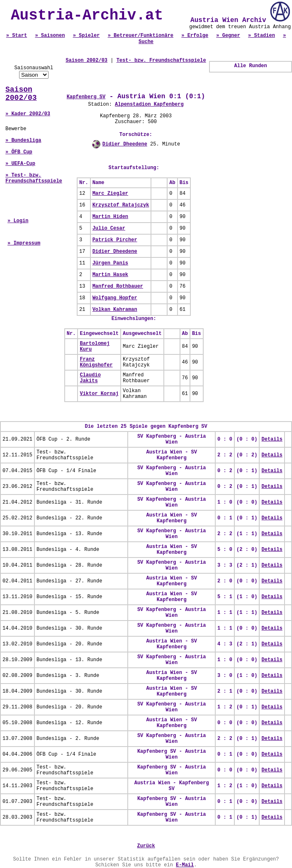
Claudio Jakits (90, 378)
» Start (17, 36)
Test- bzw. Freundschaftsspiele (161, 61)
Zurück (146, 846)
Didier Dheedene (125, 144)
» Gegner (228, 36)
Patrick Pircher (115, 240)
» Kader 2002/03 (28, 114)
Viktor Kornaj (99, 394)
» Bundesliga (23, 141)
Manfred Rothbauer (118, 286)
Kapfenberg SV (86, 97)
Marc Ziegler (110, 194)
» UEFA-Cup (20, 164)
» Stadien (262, 36)
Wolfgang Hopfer (115, 298)
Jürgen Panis (110, 263)
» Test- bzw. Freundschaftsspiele (34, 178)
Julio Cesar (109, 228)
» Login (18, 221)
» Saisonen (50, 36)
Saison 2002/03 (21, 94)
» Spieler (86, 36)
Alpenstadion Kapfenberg (149, 104)
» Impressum (24, 243)
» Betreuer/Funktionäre (141, 36)
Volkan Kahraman (115, 310)
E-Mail (185, 865)
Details (272, 439)
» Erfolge (195, 36)
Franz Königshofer (96, 362)
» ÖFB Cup (19, 152)
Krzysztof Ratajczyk (121, 205)
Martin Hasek (110, 275)
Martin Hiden (110, 217)
